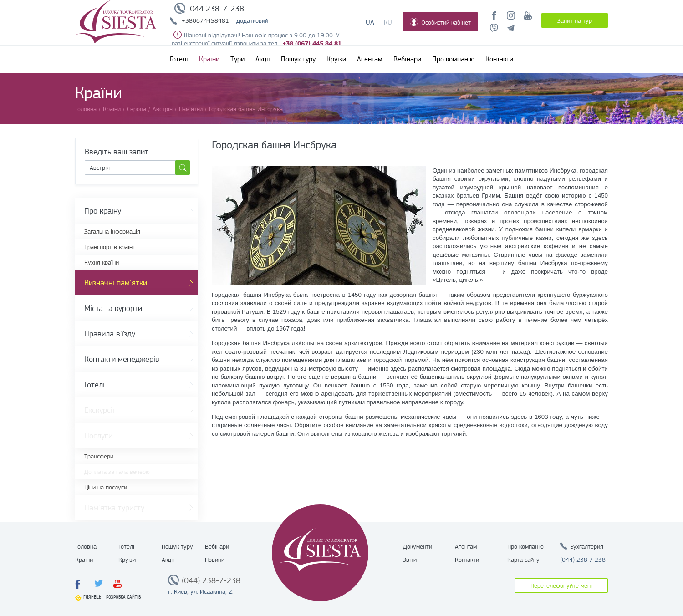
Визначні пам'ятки (116, 283)
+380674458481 (205, 20)
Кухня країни (102, 262)
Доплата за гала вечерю (117, 472)
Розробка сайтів (124, 597)
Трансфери (99, 456)
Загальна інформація (112, 231)
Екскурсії (99, 410)
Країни (209, 59)
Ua (370, 22)
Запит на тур (575, 20)
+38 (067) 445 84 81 (312, 43)
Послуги (98, 436)
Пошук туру (298, 59)
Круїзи (336, 59)
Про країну (103, 211)
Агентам (370, 59)
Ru (388, 22)
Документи (418, 546)
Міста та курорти (113, 308)
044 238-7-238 (217, 9)
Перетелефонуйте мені (561, 585)
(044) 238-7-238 (211, 580)
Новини (215, 560)
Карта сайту (523, 560)
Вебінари (407, 59)
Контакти (499, 59)
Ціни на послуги (106, 487)
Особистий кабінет (440, 22)
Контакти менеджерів (122, 359)
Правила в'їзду (110, 334)
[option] (319, 225)
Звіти (410, 560)
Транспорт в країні (109, 247)
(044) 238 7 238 (583, 560)
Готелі (179, 59)
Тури (237, 59)
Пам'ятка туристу (114, 508)
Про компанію (453, 59)
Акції (263, 59)
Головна (86, 546)
